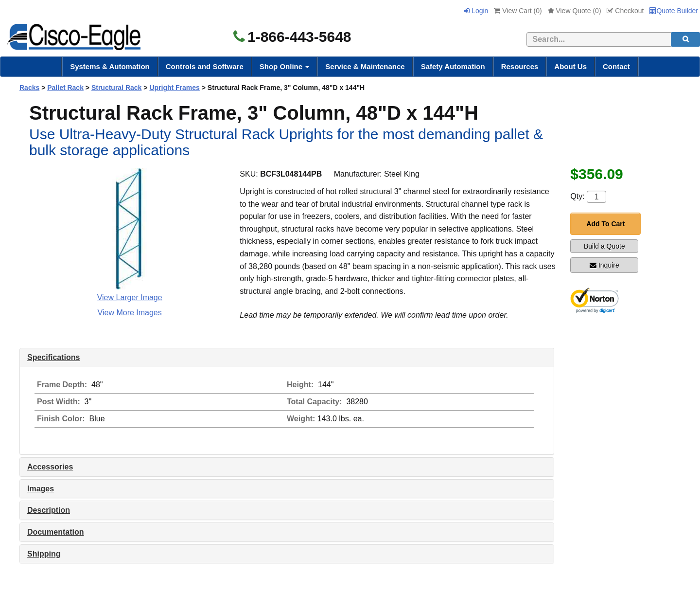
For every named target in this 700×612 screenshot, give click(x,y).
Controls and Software (205, 66)
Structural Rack (116, 88)
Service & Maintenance (365, 66)
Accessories (50, 467)
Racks (29, 88)
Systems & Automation (110, 66)
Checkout (625, 11)
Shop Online (285, 66)
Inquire (604, 265)
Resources (520, 66)
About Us (570, 66)
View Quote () (575, 11)
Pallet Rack (65, 88)
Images (41, 489)
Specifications (53, 357)
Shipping (44, 554)
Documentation (55, 532)
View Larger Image (130, 297)
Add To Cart (605, 224)
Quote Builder (674, 11)
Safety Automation (453, 66)
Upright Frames (174, 88)
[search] (685, 39)
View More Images (130, 313)
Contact (616, 66)
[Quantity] (596, 197)
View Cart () (518, 11)
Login (476, 11)
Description (49, 510)
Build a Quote (604, 246)
